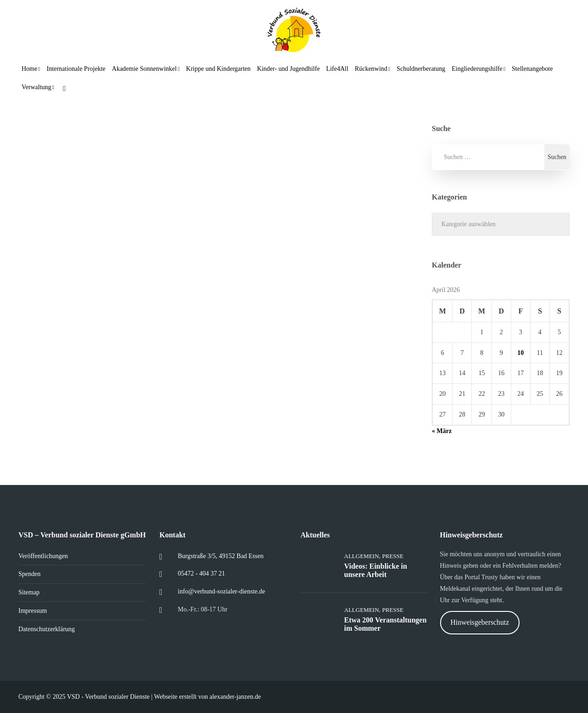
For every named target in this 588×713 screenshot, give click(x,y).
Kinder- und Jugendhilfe (289, 69)
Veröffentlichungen (43, 556)
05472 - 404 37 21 (201, 573)
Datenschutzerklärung (47, 629)
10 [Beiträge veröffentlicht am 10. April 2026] (520, 353)
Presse (393, 556)
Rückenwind (371, 69)
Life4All (337, 69)
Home (29, 69)
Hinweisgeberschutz (480, 622)
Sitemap (29, 592)
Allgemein (362, 556)
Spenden (29, 574)
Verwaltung (37, 87)
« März (442, 431)
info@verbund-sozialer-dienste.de (221, 591)
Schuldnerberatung (421, 69)
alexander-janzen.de (235, 697)
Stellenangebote (532, 69)
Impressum (33, 611)
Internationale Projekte (76, 69)
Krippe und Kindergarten (218, 69)
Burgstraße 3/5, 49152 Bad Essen (221, 556)
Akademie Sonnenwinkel (144, 69)
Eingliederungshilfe (477, 69)
